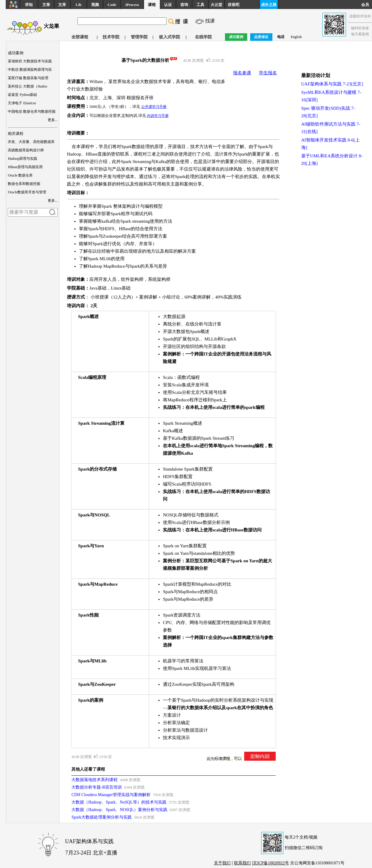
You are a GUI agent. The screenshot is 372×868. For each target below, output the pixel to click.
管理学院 (139, 37)
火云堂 (216, 5)
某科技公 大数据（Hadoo (27, 86)
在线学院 (203, 37)
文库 (62, 5)
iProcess (132, 5)
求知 (29, 5)
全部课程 (80, 37)
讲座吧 (234, 5)
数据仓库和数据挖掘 (24, 184)
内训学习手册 (158, 116)
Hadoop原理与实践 (22, 159)
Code (112, 5)
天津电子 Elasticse (22, 103)
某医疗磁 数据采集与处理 (28, 78)
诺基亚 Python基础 (22, 95)
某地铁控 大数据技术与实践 (30, 61)
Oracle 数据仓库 (20, 175)
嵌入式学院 (169, 37)
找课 (210, 21)
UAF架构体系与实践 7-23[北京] (332, 84)
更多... (53, 120)
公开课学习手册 (154, 107)
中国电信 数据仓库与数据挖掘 (32, 111)
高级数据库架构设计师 (26, 150)
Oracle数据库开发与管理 (27, 192)
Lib (79, 5)
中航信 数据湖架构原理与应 (30, 70)
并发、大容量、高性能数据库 (31, 142)
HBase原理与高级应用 (25, 167)
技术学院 (111, 37)
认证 (168, 5)
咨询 (184, 5)
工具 (200, 5)
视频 (95, 5)
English (296, 37)
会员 (367, 5)
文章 (46, 5)
